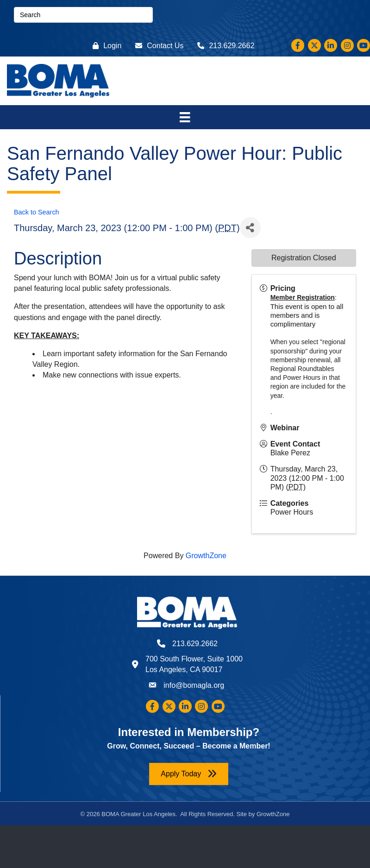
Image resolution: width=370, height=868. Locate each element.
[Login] (105, 46)
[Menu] (185, 117)
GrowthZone (206, 556)
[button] (188, 774)
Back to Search (37, 212)
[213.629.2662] (223, 46)
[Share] (250, 228)
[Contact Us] (157, 46)
